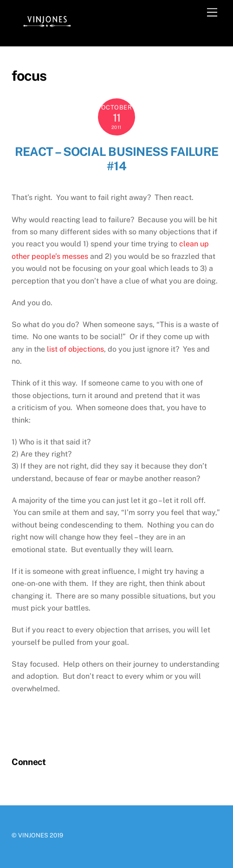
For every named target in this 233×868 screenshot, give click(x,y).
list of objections (75, 349)
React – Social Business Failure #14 (116, 159)
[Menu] (212, 13)
